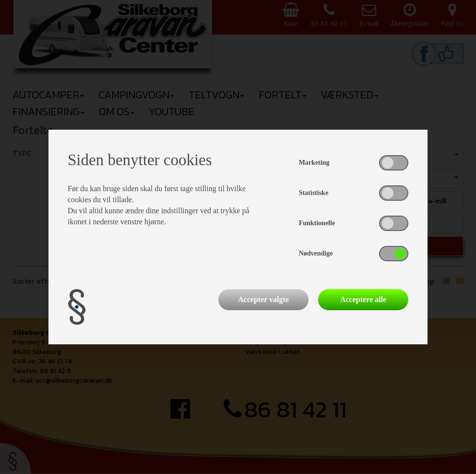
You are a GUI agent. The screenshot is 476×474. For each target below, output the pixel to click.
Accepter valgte (263, 299)
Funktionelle (317, 223)
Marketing (314, 163)
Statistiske (314, 193)
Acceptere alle (363, 299)
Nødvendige (316, 253)
